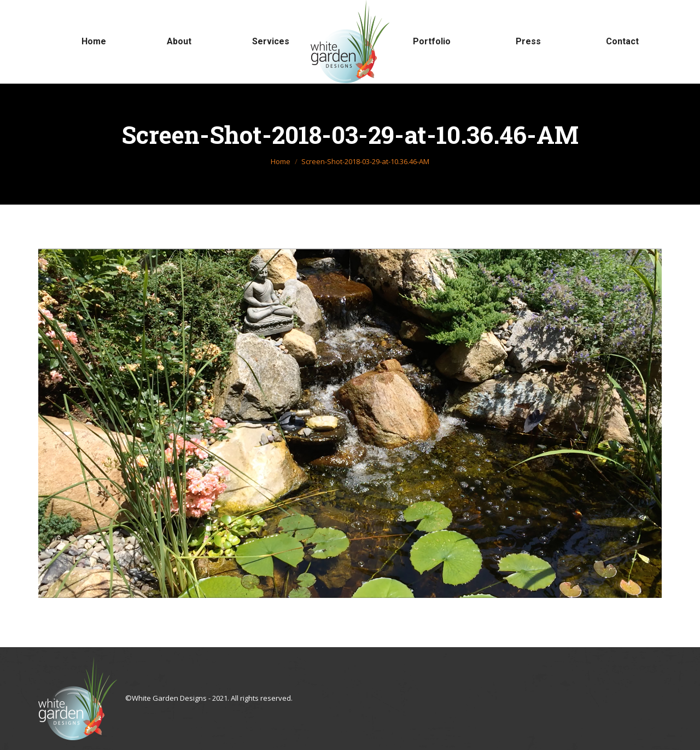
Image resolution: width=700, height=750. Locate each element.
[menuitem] (94, 42)
